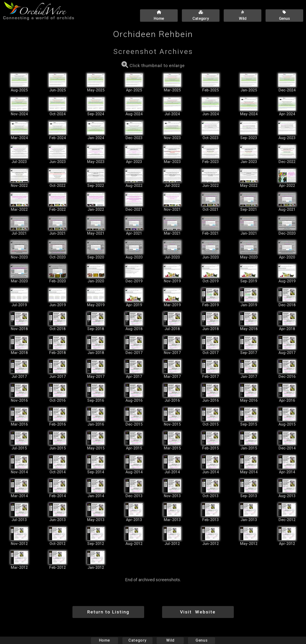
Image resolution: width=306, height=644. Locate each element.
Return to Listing (108, 612)
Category (137, 640)
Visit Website (198, 612)
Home (105, 640)
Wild (170, 640)
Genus (201, 640)
